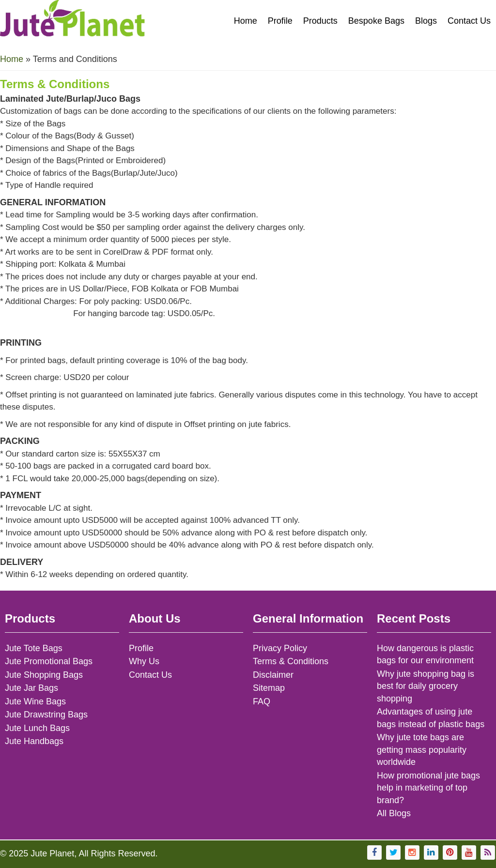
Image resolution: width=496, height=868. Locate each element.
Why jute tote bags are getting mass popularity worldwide (422, 750)
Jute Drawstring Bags (46, 715)
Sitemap (269, 688)
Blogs (426, 21)
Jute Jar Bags (31, 688)
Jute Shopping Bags (44, 675)
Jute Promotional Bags (49, 661)
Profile (280, 21)
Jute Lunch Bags (37, 728)
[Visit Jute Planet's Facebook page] (374, 853)
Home (246, 21)
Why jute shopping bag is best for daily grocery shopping (426, 686)
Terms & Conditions (291, 661)
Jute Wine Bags (35, 701)
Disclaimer (273, 675)
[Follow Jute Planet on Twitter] (393, 853)
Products (320, 21)
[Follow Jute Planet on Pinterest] (450, 853)
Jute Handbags (34, 741)
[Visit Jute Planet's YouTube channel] (469, 853)
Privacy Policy (280, 648)
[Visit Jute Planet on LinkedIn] (431, 853)
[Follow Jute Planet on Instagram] (412, 853)
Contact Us (469, 21)
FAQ (262, 701)
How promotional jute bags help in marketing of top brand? (428, 788)
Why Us (144, 661)
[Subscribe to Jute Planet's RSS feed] (488, 853)
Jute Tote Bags (34, 648)
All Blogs (394, 813)
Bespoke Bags (376, 21)
